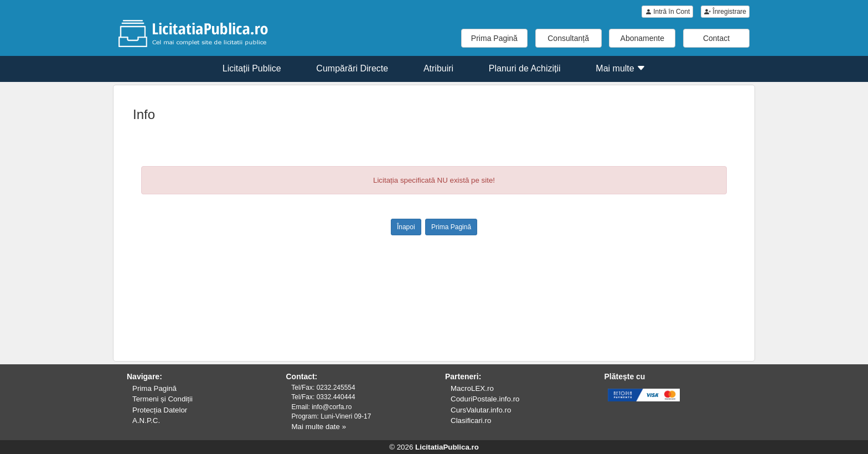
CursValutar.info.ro (481, 410)
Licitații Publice (252, 68)
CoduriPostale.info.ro (485, 399)
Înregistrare (725, 12)
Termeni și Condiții (162, 399)
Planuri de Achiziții (525, 68)
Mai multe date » (319, 427)
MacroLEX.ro (472, 388)
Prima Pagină (494, 38)
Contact (716, 38)
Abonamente (642, 38)
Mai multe (621, 68)
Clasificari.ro (471, 421)
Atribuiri (438, 68)
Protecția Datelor (160, 410)
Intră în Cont (667, 12)
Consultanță (568, 38)
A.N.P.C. (146, 421)
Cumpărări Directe (352, 68)
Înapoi (406, 227)
